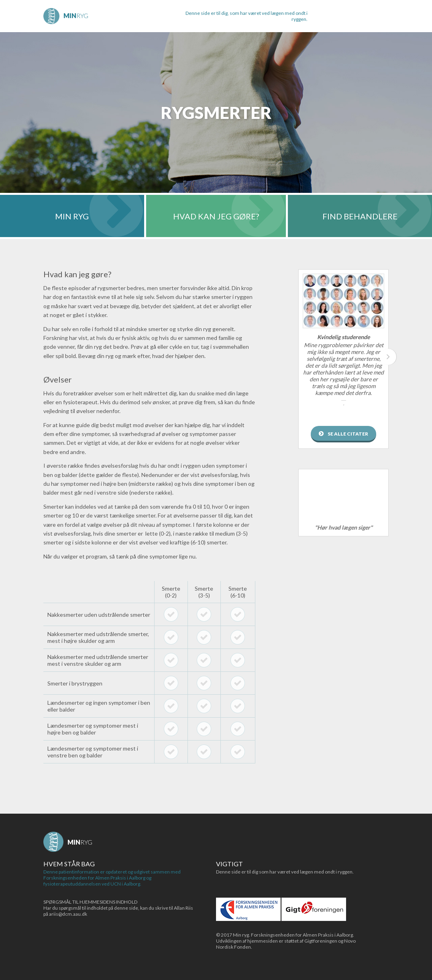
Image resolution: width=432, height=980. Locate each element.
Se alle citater (348, 434)
